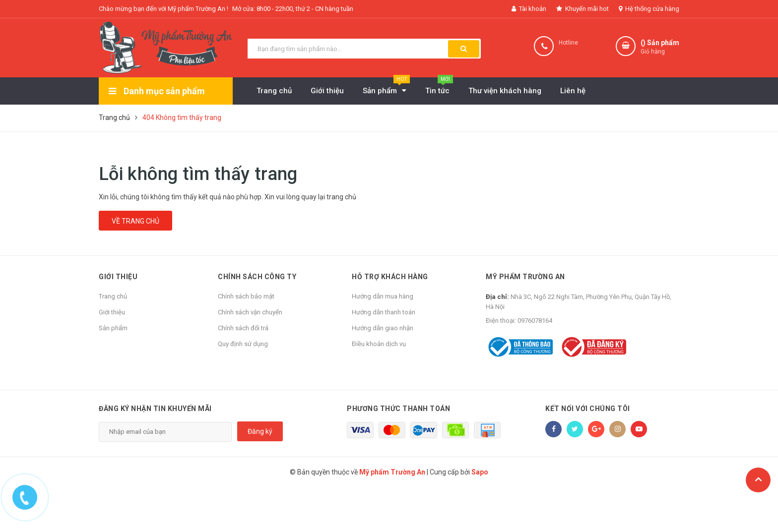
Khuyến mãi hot (583, 9)
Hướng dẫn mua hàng (383, 296)
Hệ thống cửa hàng (649, 9)
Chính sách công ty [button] (257, 277)
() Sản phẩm (660, 47)
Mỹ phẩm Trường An (525, 277)
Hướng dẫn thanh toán (384, 312)
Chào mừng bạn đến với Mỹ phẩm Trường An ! (163, 9)
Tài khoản (529, 9)
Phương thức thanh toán (398, 409)
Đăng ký (260, 431)
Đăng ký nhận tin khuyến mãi (155, 409)
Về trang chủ (135, 221)
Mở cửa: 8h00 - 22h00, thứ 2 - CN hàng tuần (293, 9)
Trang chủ (113, 296)
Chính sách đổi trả (243, 328)
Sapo (480, 472)
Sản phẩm (113, 328)
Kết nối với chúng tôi (588, 409)
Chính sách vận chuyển (250, 312)
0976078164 (535, 321)
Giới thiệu (112, 312)
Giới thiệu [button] (118, 277)
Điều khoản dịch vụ (379, 344)
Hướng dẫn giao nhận (383, 328)
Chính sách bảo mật (246, 296)
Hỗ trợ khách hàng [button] (390, 277)
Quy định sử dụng (243, 344)
